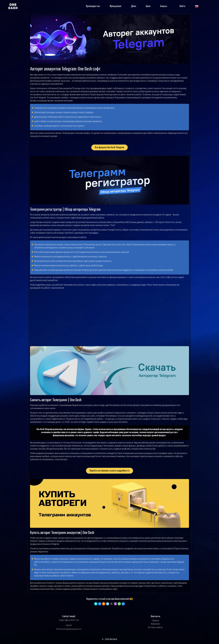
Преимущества (93, 6)
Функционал (115, 6)
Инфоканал (155, 624)
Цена (148, 6)
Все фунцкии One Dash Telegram (109, 147)
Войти (182, 6)
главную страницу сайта (140, 583)
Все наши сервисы (155, 627)
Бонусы (164, 6)
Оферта (69, 625)
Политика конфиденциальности (69, 629)
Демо (134, 6)
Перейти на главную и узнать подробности (109, 471)
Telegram (156, 621)
